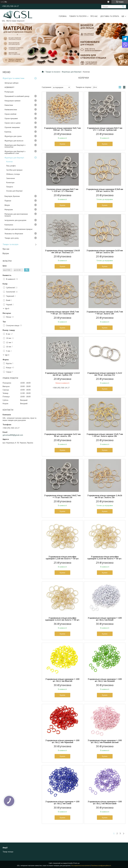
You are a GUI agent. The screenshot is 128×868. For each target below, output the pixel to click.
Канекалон (9, 225)
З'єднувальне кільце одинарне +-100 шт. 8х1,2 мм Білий (105, 619)
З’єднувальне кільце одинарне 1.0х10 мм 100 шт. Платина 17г (62, 251)
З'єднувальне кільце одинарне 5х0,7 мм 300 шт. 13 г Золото (62, 129)
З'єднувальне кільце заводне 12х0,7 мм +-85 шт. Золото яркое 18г (105, 435)
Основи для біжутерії (14, 191)
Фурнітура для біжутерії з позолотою (15, 146)
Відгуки (6, 253)
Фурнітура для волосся (14, 141)
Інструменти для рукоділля (15, 220)
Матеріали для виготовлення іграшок (16, 215)
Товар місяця (8, 852)
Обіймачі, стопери (13, 174)
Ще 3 (7, 355)
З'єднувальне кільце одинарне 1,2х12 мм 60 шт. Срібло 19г (62, 374)
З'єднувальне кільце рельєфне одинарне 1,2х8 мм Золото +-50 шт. (62, 558)
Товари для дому (12, 238)
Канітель (8, 132)
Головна (63, 16)
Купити (62, 144)
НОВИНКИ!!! (9, 87)
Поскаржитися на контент (81, 865)
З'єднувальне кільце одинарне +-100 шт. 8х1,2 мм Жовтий (62, 680)
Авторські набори (11, 83)
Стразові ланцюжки (12, 127)
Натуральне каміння (12, 101)
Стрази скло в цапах (13, 123)
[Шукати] (123, 7)
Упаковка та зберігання (14, 234)
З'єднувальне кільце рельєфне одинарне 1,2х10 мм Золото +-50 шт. (105, 558)
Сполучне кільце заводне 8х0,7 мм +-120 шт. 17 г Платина (62, 190)
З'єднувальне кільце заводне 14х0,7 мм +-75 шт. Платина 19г (62, 496)
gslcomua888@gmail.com (13, 435)
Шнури (7, 205)
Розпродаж (9, 92)
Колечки (9, 162)
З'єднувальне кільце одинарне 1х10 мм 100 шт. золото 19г (105, 251)
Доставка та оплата (110, 16)
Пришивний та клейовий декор (17, 96)
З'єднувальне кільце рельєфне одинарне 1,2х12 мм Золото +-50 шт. (62, 619)
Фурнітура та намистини (13, 78)
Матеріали (9, 210)
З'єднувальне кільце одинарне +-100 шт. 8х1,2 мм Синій (62, 803)
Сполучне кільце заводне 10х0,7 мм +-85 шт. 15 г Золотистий (62, 313)
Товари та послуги (78, 16)
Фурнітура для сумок (13, 136)
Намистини (9, 105)
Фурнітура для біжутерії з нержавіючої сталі (15, 152)
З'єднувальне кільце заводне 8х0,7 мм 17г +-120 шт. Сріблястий (105, 129)
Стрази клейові (10, 114)
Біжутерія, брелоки (12, 196)
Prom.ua (76, 863)
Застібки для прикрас (14, 170)
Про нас (94, 16)
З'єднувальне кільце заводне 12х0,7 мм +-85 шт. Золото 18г (105, 313)
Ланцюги (10, 187)
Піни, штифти (11, 166)
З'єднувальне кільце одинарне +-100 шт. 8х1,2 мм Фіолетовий (105, 803)
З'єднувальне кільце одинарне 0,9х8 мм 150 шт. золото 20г (105, 190)
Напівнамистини (11, 110)
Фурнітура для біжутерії (14, 158)
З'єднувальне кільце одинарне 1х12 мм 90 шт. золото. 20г (62, 435)
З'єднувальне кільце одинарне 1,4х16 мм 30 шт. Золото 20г (105, 496)
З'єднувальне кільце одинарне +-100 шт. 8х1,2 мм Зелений (105, 680)
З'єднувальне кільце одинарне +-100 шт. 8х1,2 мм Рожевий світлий (105, 741)
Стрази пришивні (11, 118)
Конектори (10, 183)
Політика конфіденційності (101, 865)
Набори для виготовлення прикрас (19, 229)
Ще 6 (7, 309)
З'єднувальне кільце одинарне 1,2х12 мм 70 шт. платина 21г (105, 374)
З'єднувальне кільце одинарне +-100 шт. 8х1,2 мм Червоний (62, 741)
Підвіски (8, 201)
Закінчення (11, 178)
